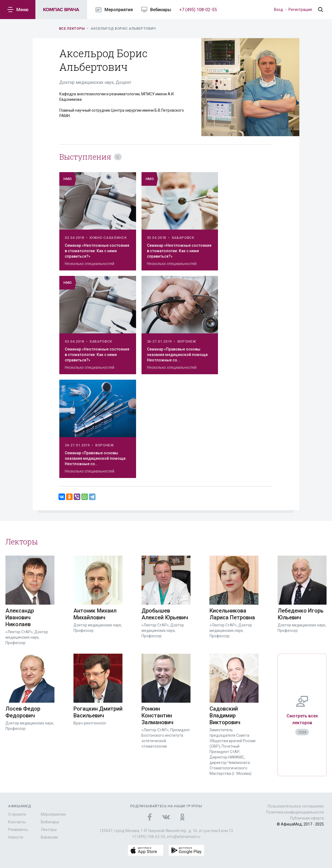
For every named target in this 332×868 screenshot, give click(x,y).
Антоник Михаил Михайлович (95, 614)
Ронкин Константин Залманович (157, 715)
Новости (16, 837)
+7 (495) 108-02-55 (198, 10)
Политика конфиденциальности (295, 812)
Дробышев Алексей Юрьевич (165, 614)
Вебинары (50, 822)
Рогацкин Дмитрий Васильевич (98, 712)
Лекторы (49, 830)
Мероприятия (53, 814)
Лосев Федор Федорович (23, 712)
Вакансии (49, 837)
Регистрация (300, 10)
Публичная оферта (307, 818)
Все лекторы (72, 28)
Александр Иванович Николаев (20, 617)
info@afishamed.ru (183, 837)
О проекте (17, 814)
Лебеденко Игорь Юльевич (301, 614)
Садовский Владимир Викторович (225, 715)
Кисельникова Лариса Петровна (232, 614)
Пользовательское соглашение (296, 806)
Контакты (17, 822)
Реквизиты (18, 830)
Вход (279, 10)
